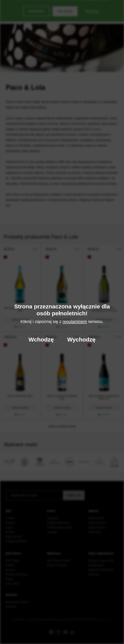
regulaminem (75, 322)
